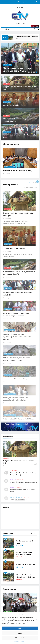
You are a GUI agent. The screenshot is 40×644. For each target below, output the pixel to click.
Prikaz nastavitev (20, 638)
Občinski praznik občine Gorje (14, 111)
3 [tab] (34, 72)
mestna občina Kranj (10, 167)
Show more (20, 499)
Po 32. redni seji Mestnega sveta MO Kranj (17, 171)
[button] (37, 614)
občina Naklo (7, 65)
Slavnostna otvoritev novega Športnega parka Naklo (17, 70)
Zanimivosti (6, 90)
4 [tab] (37, 72)
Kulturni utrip (8, 612)
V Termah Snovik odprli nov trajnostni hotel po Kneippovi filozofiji (19, 2)
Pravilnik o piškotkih (19, 642)
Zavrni (20, 633)
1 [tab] (29, 72)
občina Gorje (7, 108)
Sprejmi (20, 628)
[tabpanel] (20, 58)
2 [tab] (32, 72)
